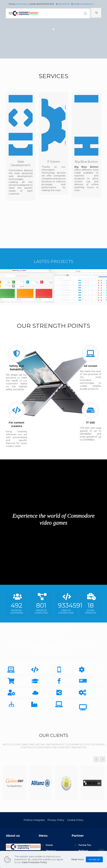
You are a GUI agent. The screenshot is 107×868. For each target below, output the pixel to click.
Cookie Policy (75, 820)
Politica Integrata (34, 820)
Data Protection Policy (34, 862)
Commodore (22, 4)
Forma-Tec (85, 845)
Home (49, 845)
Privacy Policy (56, 820)
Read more (78, 859)
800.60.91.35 (64, 4)
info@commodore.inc (84, 4)
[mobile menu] (85, 13)
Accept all (94, 859)
